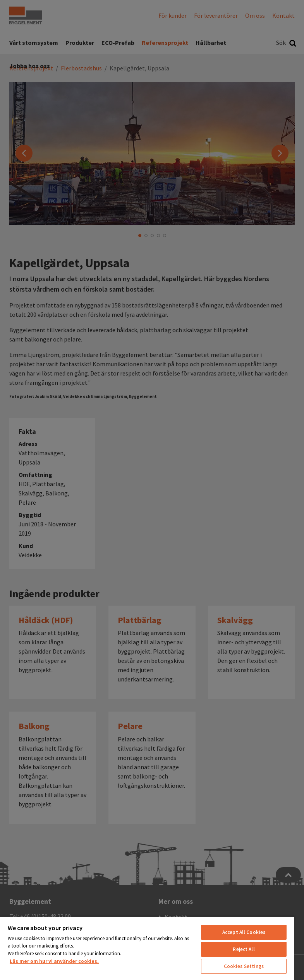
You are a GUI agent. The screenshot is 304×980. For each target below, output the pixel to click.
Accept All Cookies (244, 932)
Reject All (244, 949)
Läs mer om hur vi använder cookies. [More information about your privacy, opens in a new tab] (54, 961)
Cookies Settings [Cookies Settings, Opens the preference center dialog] (244, 966)
